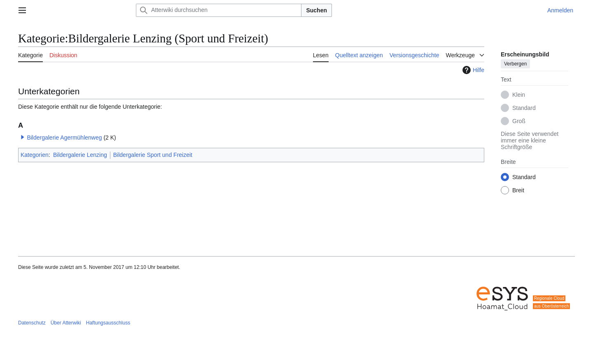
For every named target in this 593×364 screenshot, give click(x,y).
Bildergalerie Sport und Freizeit (153, 155)
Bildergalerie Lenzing (80, 155)
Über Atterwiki (66, 323)
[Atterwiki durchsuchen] (219, 10)
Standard (524, 108)
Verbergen (515, 64)
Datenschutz (32, 323)
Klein (519, 95)
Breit (518, 190)
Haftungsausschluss (108, 323)
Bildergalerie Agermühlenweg (64, 138)
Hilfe (472, 70)
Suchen (316, 10)
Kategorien (35, 155)
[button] (23, 137)
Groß (519, 121)
